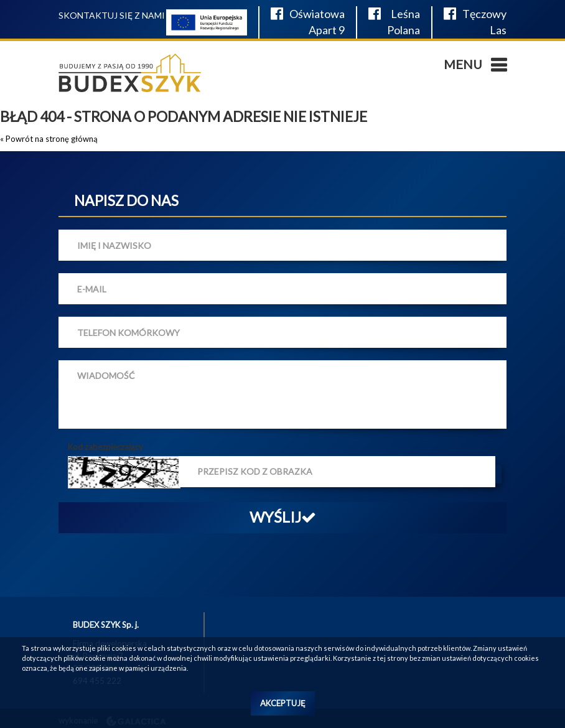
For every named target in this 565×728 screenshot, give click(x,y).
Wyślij (283, 517)
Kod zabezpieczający (105, 447)
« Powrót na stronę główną (49, 139)
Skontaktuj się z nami (112, 15)
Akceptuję (283, 703)
